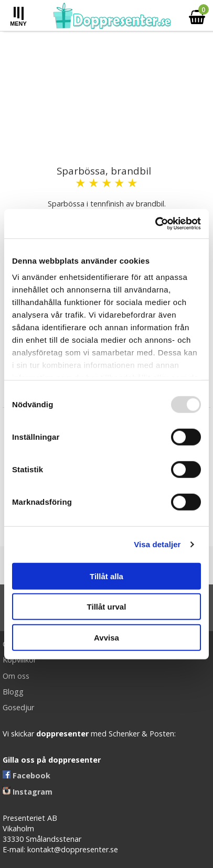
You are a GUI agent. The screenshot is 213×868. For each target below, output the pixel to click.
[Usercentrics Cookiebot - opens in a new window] (155, 224)
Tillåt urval (107, 607)
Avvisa (106, 637)
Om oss (16, 676)
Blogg (13, 692)
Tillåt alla (106, 576)
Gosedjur (18, 707)
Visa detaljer (157, 544)
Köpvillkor (19, 660)
